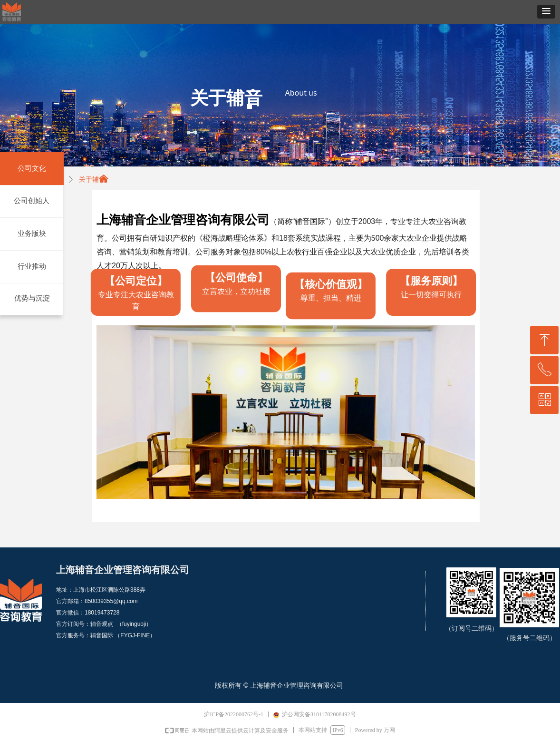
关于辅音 (92, 180)
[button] (546, 12)
